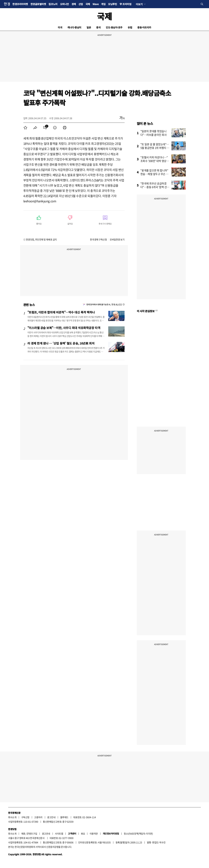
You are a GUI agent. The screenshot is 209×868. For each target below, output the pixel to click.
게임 (103, 4)
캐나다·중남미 (74, 27)
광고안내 (51, 817)
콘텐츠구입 (32, 834)
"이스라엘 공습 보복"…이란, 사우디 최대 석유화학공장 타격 (64, 328)
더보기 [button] (139, 4)
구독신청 (25, 817)
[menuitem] (25, 128)
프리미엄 (127, 4)
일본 (89, 27)
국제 (88, 4)
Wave (96, 4)
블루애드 (64, 817)
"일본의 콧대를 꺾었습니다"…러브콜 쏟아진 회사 (154, 133)
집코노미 (53, 4)
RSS (83, 834)
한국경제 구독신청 (98, 239)
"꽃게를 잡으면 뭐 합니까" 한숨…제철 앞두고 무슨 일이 (154, 174)
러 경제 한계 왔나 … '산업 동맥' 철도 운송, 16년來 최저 (61, 343)
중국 (98, 27)
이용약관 (94, 834)
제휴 (23, 834)
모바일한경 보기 (117, 239)
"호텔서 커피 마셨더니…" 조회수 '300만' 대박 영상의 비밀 (155, 161)
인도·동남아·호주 (114, 27)
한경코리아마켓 (20, 4)
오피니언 (64, 4)
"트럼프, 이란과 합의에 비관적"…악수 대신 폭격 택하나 (61, 312)
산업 (81, 4)
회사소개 (12, 817)
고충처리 (38, 817)
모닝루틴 (113, 4)
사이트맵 (59, 834)
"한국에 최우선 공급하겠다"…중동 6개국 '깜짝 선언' (154, 187)
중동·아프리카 (144, 27)
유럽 (130, 27)
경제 (74, 4)
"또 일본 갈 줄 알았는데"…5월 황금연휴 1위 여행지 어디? (155, 148)
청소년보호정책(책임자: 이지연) (138, 834)
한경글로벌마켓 (38, 4)
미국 (60, 27)
